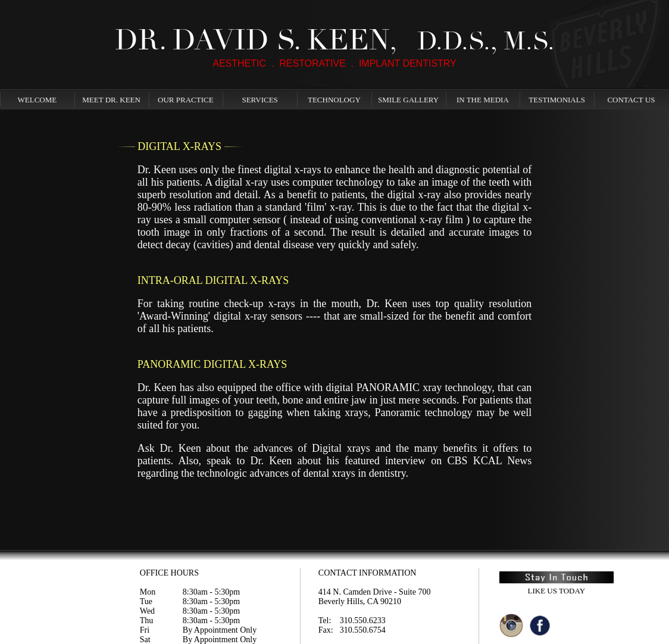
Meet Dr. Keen (111, 100)
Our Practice (186, 100)
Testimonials (557, 100)
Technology (334, 100)
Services (260, 100)
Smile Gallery (408, 100)
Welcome (37, 100)
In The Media (483, 100)
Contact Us (631, 100)
